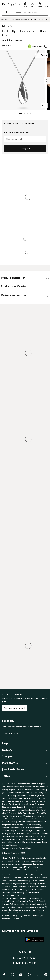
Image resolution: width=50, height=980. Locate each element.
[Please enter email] (25, 139)
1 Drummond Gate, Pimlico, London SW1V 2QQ (26, 798)
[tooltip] (46, 46)
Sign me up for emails (15, 708)
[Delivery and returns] (25, 296)
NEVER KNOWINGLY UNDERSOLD (25, 958)
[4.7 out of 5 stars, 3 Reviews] (12, 40)
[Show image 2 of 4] (47, 80)
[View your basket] (40, 4)
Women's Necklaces (21, 19)
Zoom (42, 55)
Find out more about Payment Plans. (17, 848)
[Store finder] (26, 4)
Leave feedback (12, 733)
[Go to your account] (33, 4)
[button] (46, 4)
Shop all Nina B (40, 19)
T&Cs (19, 870)
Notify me (25, 148)
